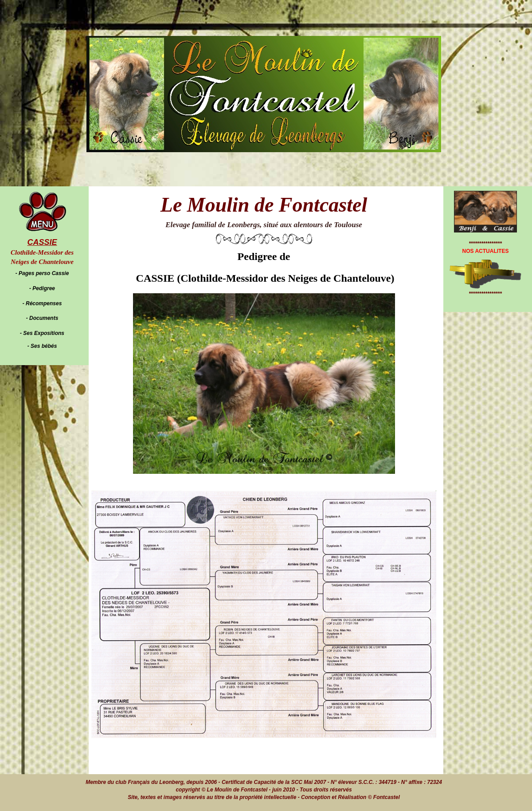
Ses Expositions (44, 333)
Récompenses (44, 303)
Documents (44, 318)
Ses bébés (44, 346)
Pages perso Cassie (44, 273)
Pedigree (44, 288)
